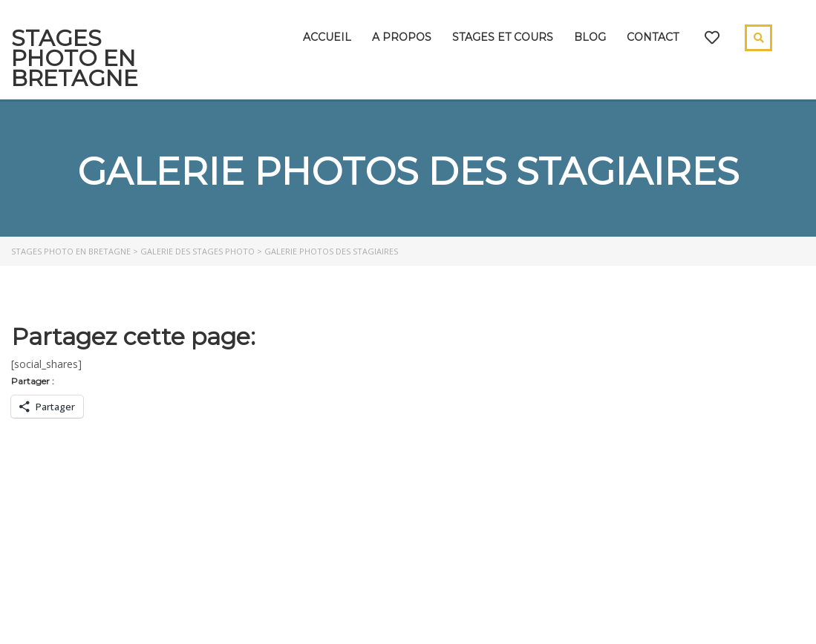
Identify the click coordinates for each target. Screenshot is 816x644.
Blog (590, 37)
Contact (653, 37)
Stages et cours (503, 37)
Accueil (327, 37)
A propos (402, 37)
